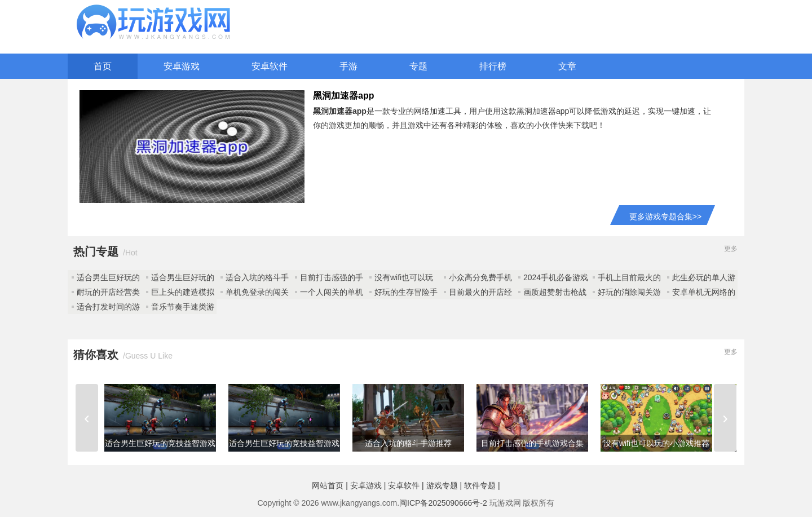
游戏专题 (442, 485)
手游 (348, 66)
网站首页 (328, 485)
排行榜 (493, 66)
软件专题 (480, 485)
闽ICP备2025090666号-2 (443, 503)
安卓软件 (270, 66)
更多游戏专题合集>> (665, 216)
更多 (731, 249)
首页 (103, 66)
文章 (567, 66)
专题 (418, 66)
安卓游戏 (182, 66)
